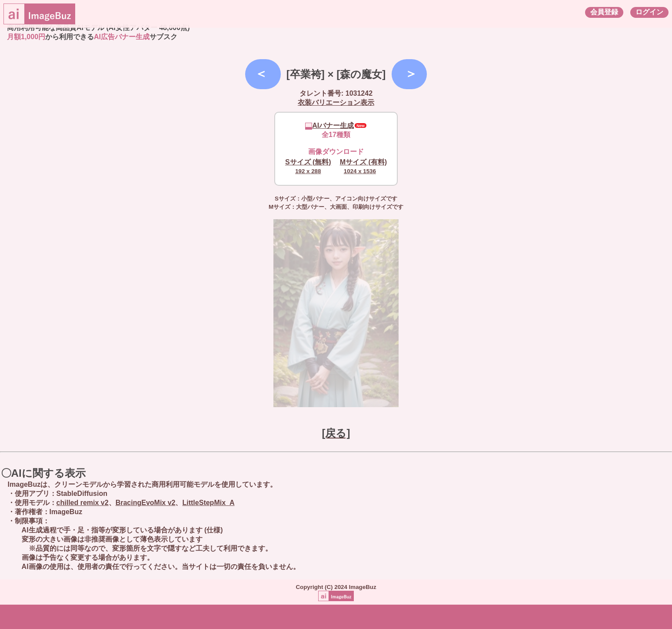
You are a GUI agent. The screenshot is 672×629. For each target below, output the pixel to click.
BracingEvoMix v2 (146, 503)
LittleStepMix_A (208, 503)
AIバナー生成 (329, 125)
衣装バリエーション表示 (336, 102)
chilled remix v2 (83, 503)
